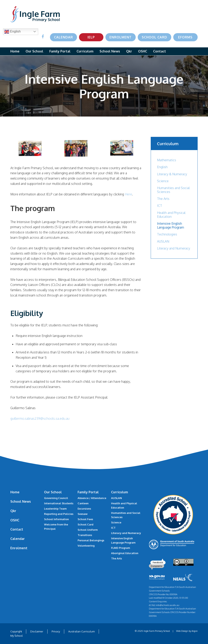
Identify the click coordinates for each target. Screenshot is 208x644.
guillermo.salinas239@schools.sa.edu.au (40, 418)
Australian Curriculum (81, 631)
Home (15, 51)
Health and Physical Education (171, 215)
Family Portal (60, 51)
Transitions (85, 535)
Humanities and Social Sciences (173, 190)
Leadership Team (55, 509)
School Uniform (88, 530)
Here (128, 194)
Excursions (84, 509)
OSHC (143, 51)
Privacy (56, 631)
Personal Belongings (91, 540)
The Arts (163, 199)
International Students (59, 503)
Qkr (129, 51)
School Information (56, 519)
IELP (91, 37)
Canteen (83, 503)
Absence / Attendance (92, 498)
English (12, 32)
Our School (34, 51)
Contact (160, 51)
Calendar (63, 37)
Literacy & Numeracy (172, 174)
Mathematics (167, 160)
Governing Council (56, 498)
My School (17, 636)
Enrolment (121, 37)
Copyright (16, 631)
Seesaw (83, 514)
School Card (154, 37)
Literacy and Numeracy (174, 248)
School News (110, 51)
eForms (185, 37)
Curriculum (85, 51)
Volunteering (86, 546)
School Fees (85, 519)
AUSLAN (163, 241)
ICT (160, 206)
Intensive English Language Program (171, 225)
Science (163, 181)
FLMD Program (121, 548)
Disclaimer (37, 631)
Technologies (167, 234)
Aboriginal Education (125, 553)
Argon (195, 631)
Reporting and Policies (59, 514)
